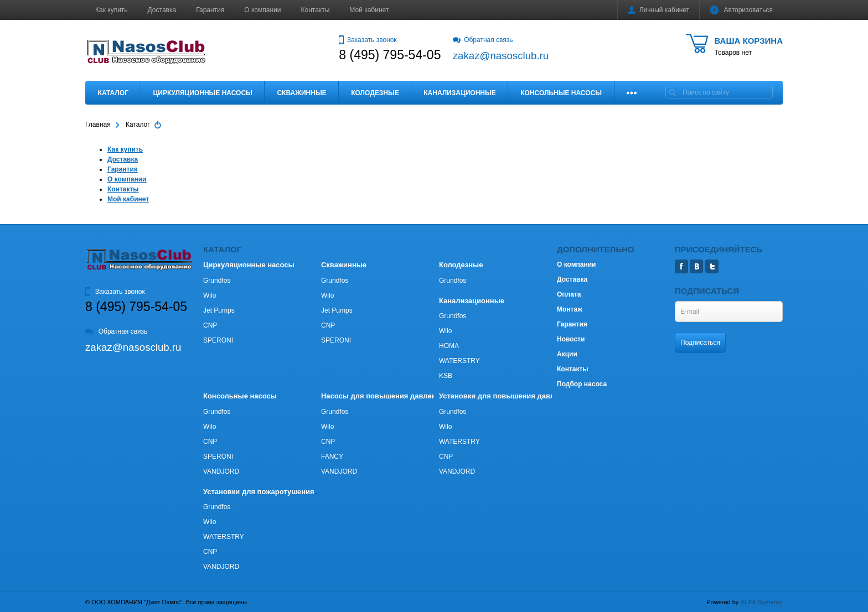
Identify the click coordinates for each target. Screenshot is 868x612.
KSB (446, 376)
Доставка (162, 10)
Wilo (210, 295)
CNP (210, 325)
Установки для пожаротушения (259, 492)
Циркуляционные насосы (202, 93)
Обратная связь (483, 40)
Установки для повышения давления (505, 396)
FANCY (332, 457)
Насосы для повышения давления (383, 396)
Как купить (112, 10)
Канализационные (460, 93)
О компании (262, 10)
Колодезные (375, 93)
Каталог (113, 93)
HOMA (449, 346)
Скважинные (301, 93)
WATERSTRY (459, 361)
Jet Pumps (219, 310)
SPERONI (218, 340)
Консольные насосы (561, 93)
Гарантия (210, 10)
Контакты (316, 10)
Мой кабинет (369, 10)
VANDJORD (221, 471)
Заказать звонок (368, 40)
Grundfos (217, 281)
